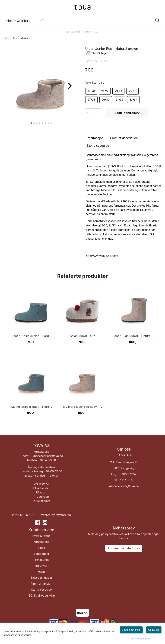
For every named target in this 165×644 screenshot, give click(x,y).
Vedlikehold (41, 554)
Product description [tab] (124, 138)
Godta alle (154, 630)
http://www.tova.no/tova (102, 256)
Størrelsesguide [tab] (98, 146)
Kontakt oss (41, 452)
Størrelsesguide (41, 590)
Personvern (41, 566)
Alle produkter (19, 38)
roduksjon (42, 497)
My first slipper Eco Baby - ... (82, 407)
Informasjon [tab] (95, 138)
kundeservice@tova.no (48, 456)
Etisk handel (41, 488)
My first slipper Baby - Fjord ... (32, 407)
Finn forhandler (41, 584)
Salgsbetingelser (41, 578)
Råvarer (41, 492)
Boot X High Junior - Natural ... (133, 336)
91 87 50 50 (126, 480)
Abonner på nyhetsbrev (124, 548)
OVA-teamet (42, 501)
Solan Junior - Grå (82, 336)
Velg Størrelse (95, 83)
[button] (31, 123)
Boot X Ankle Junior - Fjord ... (32, 336)
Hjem (6, 38)
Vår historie (41, 484)
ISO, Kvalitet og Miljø (41, 596)
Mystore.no (63, 515)
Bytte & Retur (41, 536)
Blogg (41, 548)
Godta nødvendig (131, 630)
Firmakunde (41, 560)
